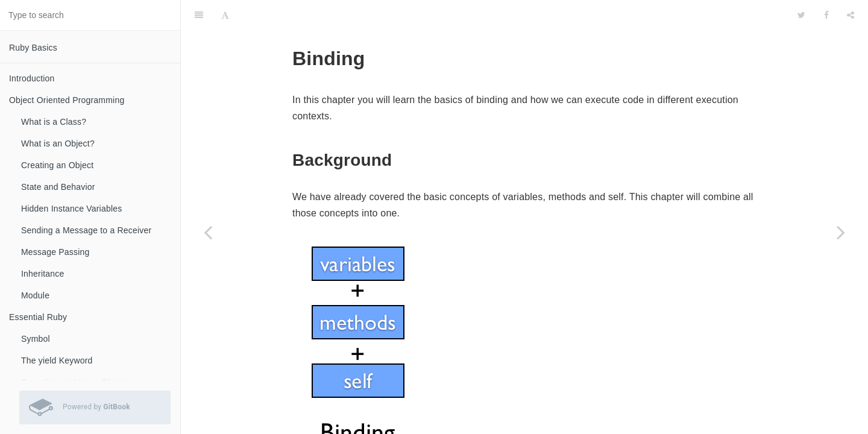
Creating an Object (57, 165)
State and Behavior (58, 187)
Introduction (32, 78)
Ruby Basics (33, 48)
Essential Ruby (38, 317)
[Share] (851, 15)
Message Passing (55, 252)
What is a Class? (54, 122)
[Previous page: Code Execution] (208, 232)
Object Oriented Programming (67, 100)
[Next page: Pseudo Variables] (841, 232)
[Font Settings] (225, 15)
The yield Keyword (57, 360)
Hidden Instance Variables (71, 209)
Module (35, 295)
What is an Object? (58, 143)
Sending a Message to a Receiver (86, 230)
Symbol (36, 339)
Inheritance (42, 274)
